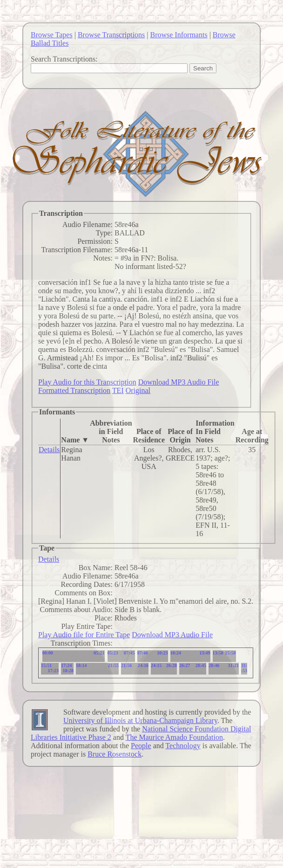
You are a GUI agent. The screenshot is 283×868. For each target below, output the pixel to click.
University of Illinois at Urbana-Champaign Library (140, 720)
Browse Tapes (52, 35)
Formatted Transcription (74, 390)
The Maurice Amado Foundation (174, 737)
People (141, 746)
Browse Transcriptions (111, 35)
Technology (183, 746)
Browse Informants (179, 35)
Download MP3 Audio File (179, 382)
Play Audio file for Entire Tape (84, 635)
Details (49, 450)
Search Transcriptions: (64, 59)
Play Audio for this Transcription (87, 382)
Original (138, 390)
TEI (118, 390)
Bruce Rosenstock (115, 754)
